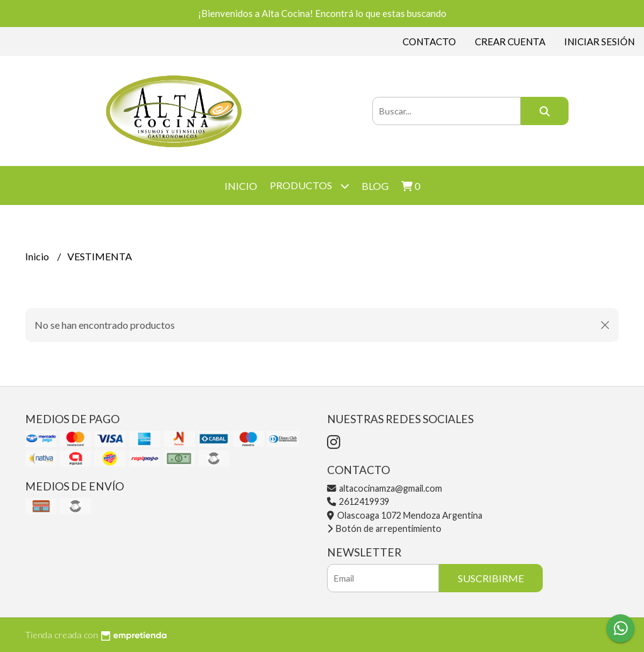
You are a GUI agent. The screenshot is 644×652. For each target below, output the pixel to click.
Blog (375, 186)
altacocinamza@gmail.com (385, 488)
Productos (309, 186)
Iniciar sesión (599, 41)
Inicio (241, 186)
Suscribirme (491, 578)
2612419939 (358, 501)
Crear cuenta (510, 41)
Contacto (429, 41)
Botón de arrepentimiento (384, 528)
